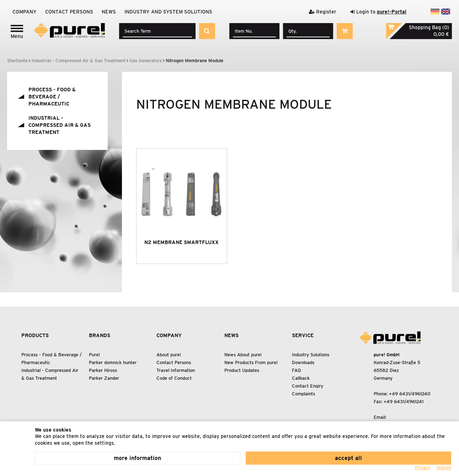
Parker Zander (104, 378)
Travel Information (176, 370)
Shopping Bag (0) (429, 27)
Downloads (303, 363)
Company (25, 12)
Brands (100, 335)
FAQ (296, 370)
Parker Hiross (103, 370)
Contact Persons (69, 12)
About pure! (169, 355)
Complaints (303, 394)
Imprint (444, 468)
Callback (301, 378)
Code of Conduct (174, 378)
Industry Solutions (311, 355)
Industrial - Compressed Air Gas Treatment (60, 125)
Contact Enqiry (308, 386)
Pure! (94, 355)
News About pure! (243, 355)
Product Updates (242, 370)
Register (323, 12)
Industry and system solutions (168, 12)
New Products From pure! (251, 363)
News (109, 12)
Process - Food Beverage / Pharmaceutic (52, 97)
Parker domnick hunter (113, 363)
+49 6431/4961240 (410, 394)
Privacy (423, 468)
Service (303, 335)
